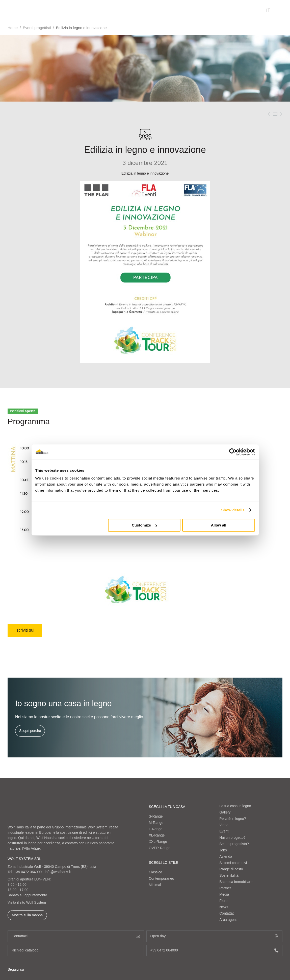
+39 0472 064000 (28, 872)
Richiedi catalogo (76, 950)
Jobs (223, 850)
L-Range (156, 829)
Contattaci (227, 913)
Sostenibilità (229, 875)
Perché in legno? (233, 819)
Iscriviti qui (25, 630)
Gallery (225, 812)
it (268, 10)
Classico (156, 872)
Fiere (223, 901)
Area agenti (228, 920)
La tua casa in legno (235, 806)
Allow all (219, 525)
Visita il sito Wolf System (27, 902)
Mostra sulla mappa (27, 915)
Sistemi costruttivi (233, 863)
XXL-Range (158, 842)
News (224, 907)
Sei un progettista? (234, 844)
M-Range (156, 823)
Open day (215, 936)
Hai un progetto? (232, 838)
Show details (233, 510)
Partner (225, 888)
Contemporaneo (162, 878)
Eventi (224, 831)
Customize (144, 525)
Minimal (155, 885)
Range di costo (231, 869)
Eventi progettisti (37, 28)
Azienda (226, 856)
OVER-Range (160, 848)
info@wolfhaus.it (58, 872)
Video (224, 825)
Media (224, 894)
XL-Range (157, 835)
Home (13, 28)
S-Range (156, 816)
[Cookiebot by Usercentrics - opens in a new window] (233, 452)
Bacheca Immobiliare (236, 882)
